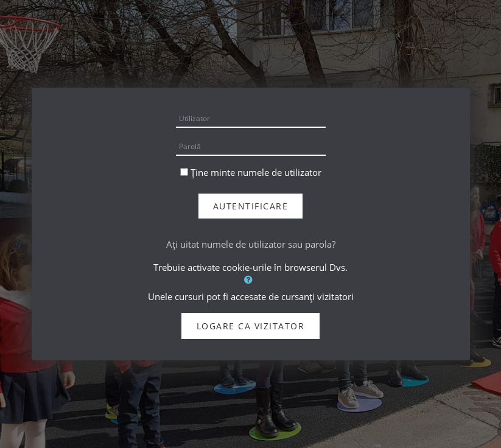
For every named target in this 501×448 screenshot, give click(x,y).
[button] (251, 279)
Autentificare (251, 206)
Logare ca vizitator (251, 326)
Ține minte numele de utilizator (256, 172)
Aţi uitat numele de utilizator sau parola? (251, 244)
